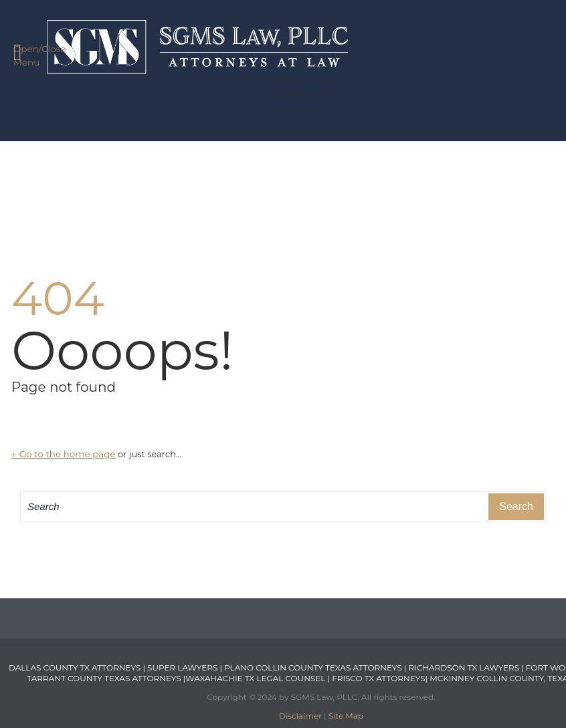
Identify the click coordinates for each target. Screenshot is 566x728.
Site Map (346, 716)
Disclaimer (300, 716)
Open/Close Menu (32, 54)
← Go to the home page (64, 454)
